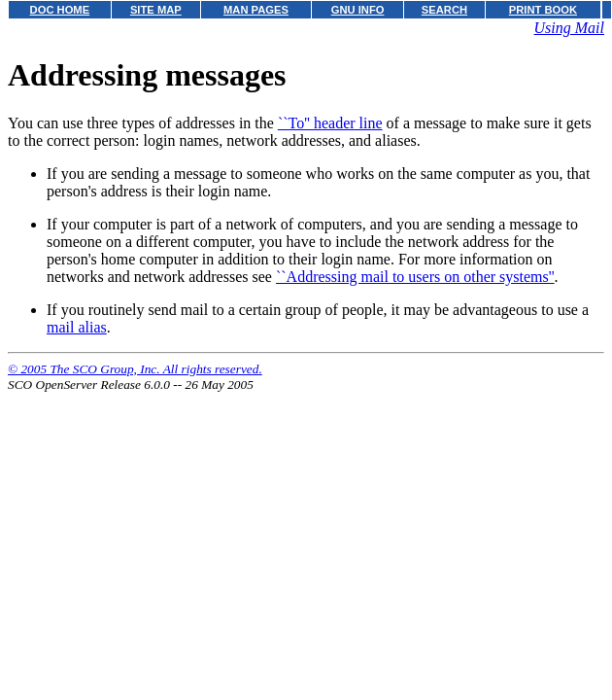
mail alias (77, 327)
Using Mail (569, 28)
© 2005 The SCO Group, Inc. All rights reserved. (135, 369)
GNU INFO (358, 10)
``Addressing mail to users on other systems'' (415, 277)
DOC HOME (60, 10)
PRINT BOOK (543, 10)
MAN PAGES (256, 10)
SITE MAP (156, 10)
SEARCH (444, 10)
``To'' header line (330, 123)
